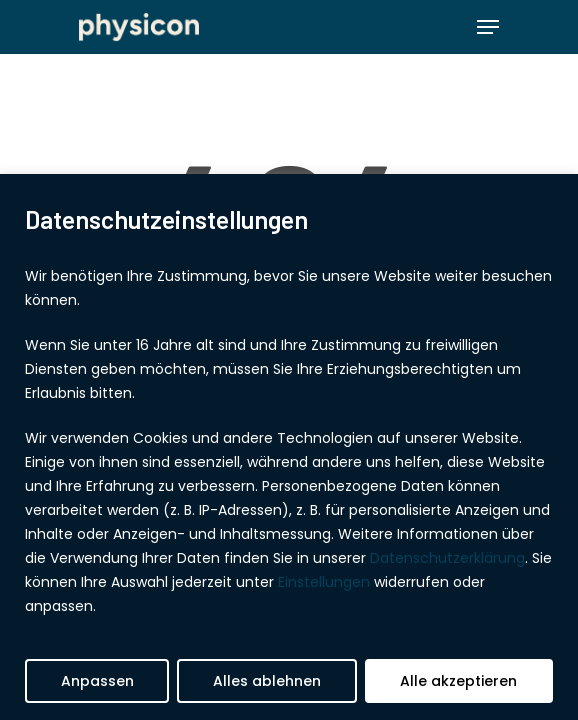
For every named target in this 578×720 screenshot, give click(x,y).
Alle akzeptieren (458, 681)
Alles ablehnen (267, 681)
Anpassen (97, 681)
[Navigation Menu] (488, 27)
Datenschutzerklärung (447, 558)
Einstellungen (324, 582)
